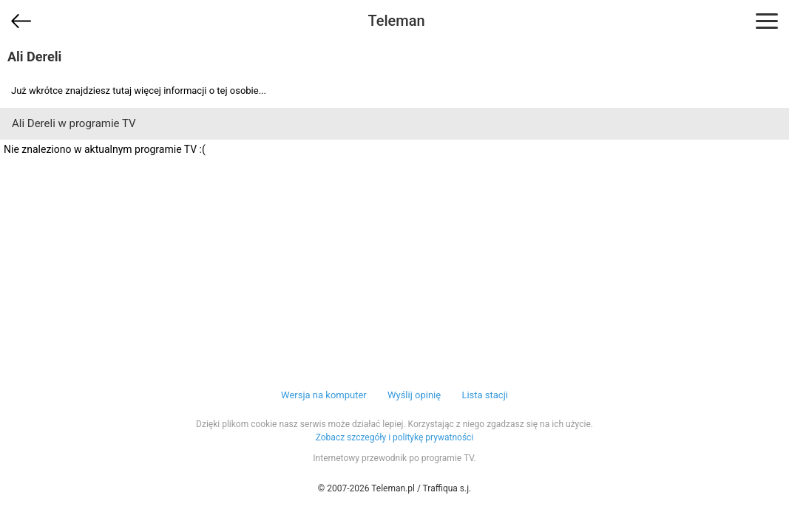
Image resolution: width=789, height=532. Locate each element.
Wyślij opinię (414, 395)
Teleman (396, 21)
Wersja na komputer (324, 395)
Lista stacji (485, 395)
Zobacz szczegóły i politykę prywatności (395, 437)
